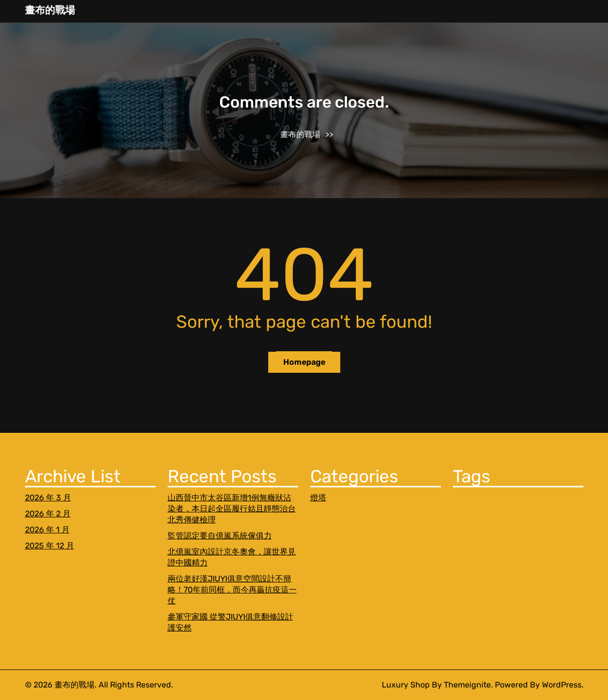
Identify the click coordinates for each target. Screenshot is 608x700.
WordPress (562, 685)
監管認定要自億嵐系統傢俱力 (220, 536)
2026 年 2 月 (48, 514)
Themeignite (467, 685)
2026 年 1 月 (47, 530)
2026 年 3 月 (48, 498)
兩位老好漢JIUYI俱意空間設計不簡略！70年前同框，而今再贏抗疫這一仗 (232, 590)
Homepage (304, 362)
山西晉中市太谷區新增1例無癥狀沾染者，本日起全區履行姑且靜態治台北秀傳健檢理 (232, 509)
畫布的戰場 (50, 10)
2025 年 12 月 (50, 546)
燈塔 (318, 498)
